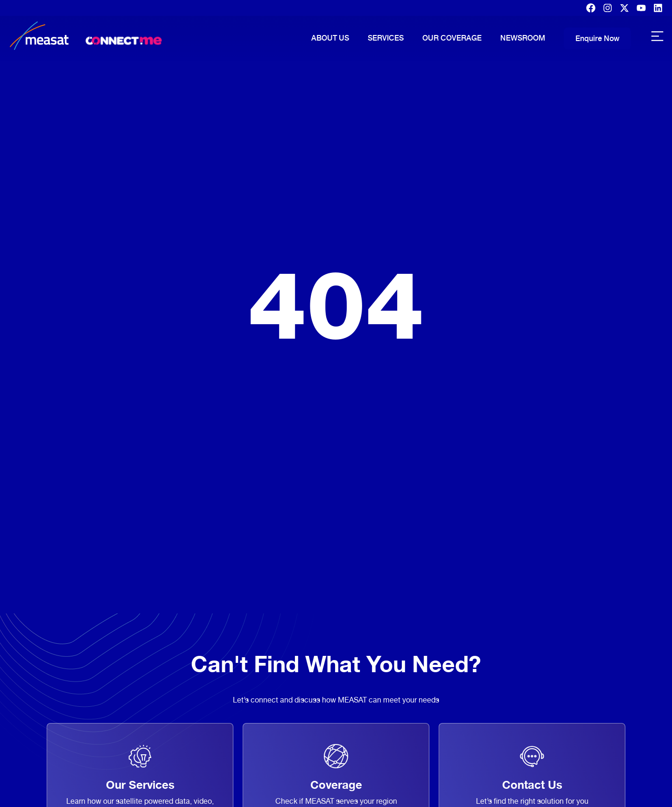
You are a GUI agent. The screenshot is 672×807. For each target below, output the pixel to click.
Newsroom (523, 38)
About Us (330, 38)
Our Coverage (452, 38)
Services (386, 38)
